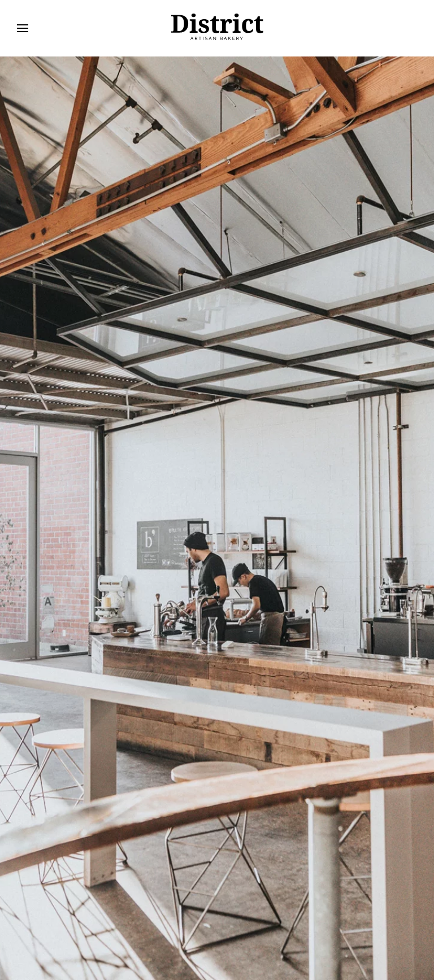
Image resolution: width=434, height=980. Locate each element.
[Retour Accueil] (217, 28)
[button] (23, 28)
